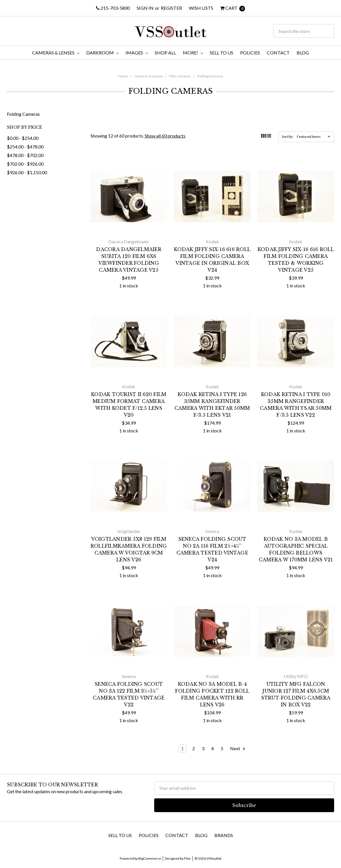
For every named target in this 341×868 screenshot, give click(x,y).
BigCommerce (150, 858)
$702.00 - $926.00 (25, 164)
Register (171, 8)
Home (123, 76)
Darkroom (102, 53)
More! (193, 53)
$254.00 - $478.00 (25, 147)
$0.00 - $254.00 (23, 138)
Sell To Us (222, 53)
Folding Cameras (210, 76)
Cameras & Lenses (56, 53)
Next (238, 749)
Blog (303, 53)
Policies (250, 53)
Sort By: (288, 137)
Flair (187, 858)
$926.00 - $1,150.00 (27, 172)
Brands (224, 835)
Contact (278, 53)
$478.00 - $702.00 (25, 155)
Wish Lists (201, 8)
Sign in (145, 8)
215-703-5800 (113, 8)
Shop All (165, 53)
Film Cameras (180, 76)
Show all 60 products (165, 136)
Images (137, 53)
